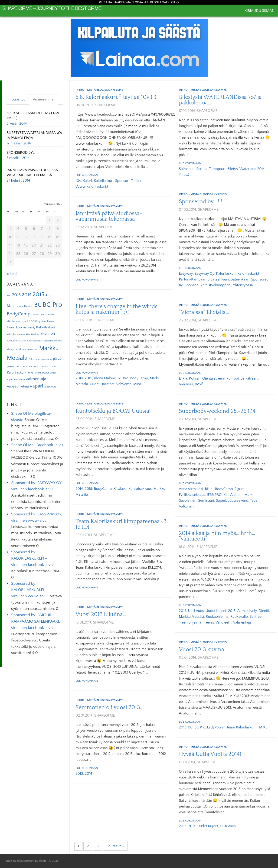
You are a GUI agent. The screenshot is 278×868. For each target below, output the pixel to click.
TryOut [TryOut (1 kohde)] (45, 373)
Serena (202, 169)
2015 (88, 378)
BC (190, 727)
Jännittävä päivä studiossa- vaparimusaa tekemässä (109, 216)
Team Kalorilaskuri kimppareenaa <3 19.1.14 (121, 524)
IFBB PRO (214, 495)
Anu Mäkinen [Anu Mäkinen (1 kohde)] (26, 306)
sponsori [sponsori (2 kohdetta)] (33, 366)
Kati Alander (233, 495)
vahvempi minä (129, 384)
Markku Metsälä (191, 617)
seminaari (206, 501)
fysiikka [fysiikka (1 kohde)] (42, 321)
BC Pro (123, 378)
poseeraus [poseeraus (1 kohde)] (46, 359)
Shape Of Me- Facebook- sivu (37, 445)
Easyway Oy (204, 274)
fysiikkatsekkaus (192, 495)
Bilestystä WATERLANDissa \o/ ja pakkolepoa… (220, 100)
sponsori (122, 181)
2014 (79, 378)
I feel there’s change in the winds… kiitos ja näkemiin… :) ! (118, 309)
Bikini (209, 489)
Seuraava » (115, 846)
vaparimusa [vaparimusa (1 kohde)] (50, 387)
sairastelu (187, 169)
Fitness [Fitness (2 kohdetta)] (32, 321)
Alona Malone (105, 378)
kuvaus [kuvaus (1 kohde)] (22, 341)
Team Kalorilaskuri (241, 727)
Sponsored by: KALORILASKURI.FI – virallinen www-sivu (29, 590)
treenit (208, 622)
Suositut (18, 99)
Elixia (183, 378)
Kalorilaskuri (104, 181)
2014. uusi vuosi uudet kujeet (203, 611)
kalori (87, 181)
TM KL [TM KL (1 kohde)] (30, 373)
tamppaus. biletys (223, 169)
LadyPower (216, 727)
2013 (183, 727)
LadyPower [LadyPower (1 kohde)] (21, 349)
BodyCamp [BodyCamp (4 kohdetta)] (19, 314)
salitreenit (258, 617)
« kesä (12, 274)
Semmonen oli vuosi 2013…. (110, 708)
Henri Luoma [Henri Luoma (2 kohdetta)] (17, 327)
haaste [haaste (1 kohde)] (51, 321)
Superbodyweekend (232, 501)
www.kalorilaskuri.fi (92, 187)
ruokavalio (239, 617)
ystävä (184, 175)
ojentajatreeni (214, 378)
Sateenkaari (240, 279)
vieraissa (186, 384)
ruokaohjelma (217, 617)
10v (78, 181)
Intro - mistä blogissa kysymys (99, 90)
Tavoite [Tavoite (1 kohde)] (44, 367)
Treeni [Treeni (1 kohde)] (38, 373)
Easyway (186, 274)
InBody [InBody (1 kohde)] (31, 328)
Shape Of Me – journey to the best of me (52, 8)
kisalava (120, 489)
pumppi (233, 378)
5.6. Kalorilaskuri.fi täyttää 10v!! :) (116, 97)
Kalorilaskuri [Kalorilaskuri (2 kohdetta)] (45, 327)
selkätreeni (249, 378)
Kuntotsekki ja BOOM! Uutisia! (113, 411)
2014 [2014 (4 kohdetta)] (27, 295)
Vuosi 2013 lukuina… (101, 614)
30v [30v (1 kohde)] (9, 296)
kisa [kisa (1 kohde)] (28, 334)
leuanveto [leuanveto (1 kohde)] (33, 349)
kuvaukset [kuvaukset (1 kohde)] (12, 341)
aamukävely (247, 611)
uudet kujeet (208, 826)
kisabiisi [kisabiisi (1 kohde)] (35, 334)
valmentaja (242, 622)
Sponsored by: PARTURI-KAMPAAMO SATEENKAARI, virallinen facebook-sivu (36, 621)
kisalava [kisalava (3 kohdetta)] (47, 334)
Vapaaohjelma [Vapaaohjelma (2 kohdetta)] (18, 386)
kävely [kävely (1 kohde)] (10, 349)
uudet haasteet (102, 384)
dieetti (264, 611)
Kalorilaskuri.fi (249, 274)
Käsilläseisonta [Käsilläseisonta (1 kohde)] (35, 341)
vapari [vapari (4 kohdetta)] (36, 386)
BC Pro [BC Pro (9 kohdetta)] (52, 305)
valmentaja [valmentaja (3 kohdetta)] (36, 379)
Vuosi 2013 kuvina (201, 650)
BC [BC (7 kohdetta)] (38, 305)
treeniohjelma (190, 622)
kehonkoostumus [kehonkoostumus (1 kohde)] (16, 334)
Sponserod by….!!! (200, 202)
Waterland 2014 (252, 169)
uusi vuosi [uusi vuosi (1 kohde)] (20, 380)
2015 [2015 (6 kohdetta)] (38, 295)
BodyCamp (139, 378)
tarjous (137, 181)
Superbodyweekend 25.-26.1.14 (217, 411)
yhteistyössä (243, 285)
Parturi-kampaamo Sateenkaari (204, 279)
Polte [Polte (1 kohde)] (31, 359)
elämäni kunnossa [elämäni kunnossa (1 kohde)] (16, 321)
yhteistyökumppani (216, 285)
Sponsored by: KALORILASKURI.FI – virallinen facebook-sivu (32, 558)
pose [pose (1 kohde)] (37, 359)
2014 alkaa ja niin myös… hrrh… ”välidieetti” (217, 536)
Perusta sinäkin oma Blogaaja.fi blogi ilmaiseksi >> (139, 2)
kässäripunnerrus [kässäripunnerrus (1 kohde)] (52, 341)
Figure (240, 489)
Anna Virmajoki (191, 489)
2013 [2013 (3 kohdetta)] (16, 295)
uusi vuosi (228, 826)
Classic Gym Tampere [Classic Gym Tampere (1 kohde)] (43, 315)
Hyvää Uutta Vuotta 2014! (210, 754)
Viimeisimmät (44, 99)
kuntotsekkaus (140, 489)
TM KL (262, 727)
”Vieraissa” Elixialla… (204, 312)
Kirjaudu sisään (260, 11)
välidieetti (223, 622)
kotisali (195, 378)
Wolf (199, 384)
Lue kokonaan (87, 175)
